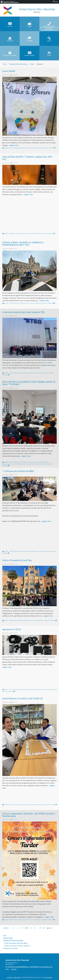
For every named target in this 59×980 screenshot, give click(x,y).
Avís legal (9, 977)
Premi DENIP (9, 71)
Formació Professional (18, 64)
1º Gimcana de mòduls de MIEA (18, 471)
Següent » (49, 928)
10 (34, 928)
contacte (14, 969)
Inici (5, 64)
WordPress (49, 977)
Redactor (7, 75)
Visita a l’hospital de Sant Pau (17, 560)
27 (40, 928)
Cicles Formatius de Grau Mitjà (16, 943)
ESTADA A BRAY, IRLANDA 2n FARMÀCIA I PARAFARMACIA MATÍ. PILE (23, 244)
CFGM (32, 64)
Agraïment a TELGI (12, 629)
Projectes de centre (10, 948)
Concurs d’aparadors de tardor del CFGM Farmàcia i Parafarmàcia (29, 815)
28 (44, 928)
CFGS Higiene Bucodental (20, 148)
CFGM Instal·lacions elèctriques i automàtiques (23, 462)
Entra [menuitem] (56, 2)
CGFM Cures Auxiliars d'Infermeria (19, 620)
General (45, 148)
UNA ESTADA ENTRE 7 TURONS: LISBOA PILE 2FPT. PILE (28, 158)
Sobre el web (17, 977)
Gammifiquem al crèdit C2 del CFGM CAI (23, 698)
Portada (51, 148)
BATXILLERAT (8, 938)
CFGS (10, 148)
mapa (7, 969)
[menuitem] (10, 2)
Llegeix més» (14, 145)
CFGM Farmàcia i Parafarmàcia (18, 233)
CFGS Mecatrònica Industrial (25, 464)
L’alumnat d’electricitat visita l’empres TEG (23, 312)
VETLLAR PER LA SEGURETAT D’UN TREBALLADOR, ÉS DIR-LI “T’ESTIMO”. (29, 383)
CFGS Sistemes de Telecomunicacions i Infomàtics (28, 689)
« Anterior (6, 928)
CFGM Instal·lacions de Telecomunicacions (21, 373)
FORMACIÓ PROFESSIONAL (13, 941)
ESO (5, 936)
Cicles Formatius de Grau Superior (17, 946)
